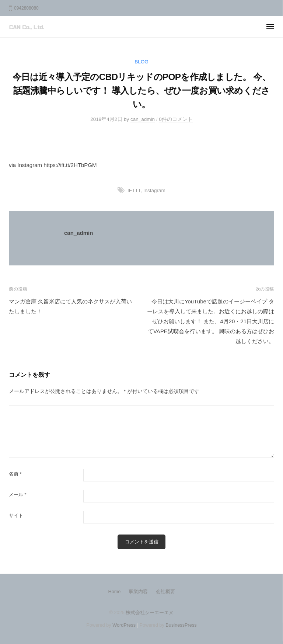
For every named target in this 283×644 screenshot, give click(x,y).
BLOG (141, 62)
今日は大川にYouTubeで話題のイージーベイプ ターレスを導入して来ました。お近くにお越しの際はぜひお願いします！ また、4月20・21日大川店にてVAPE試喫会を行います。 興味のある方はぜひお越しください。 (211, 321)
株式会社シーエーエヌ (150, 612)
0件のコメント (176, 119)
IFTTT (134, 190)
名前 (15, 474)
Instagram (154, 190)
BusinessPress (181, 625)
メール (18, 495)
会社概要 (165, 591)
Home (114, 591)
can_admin (143, 119)
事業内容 (138, 591)
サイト (16, 516)
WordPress (124, 625)
